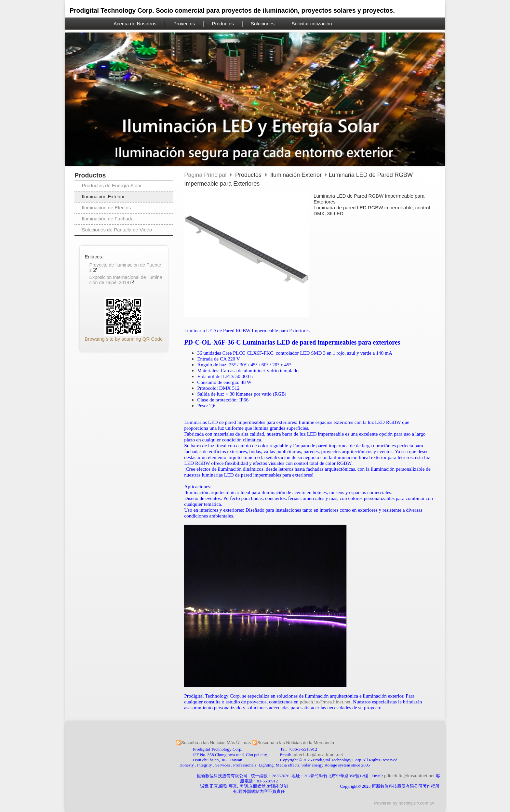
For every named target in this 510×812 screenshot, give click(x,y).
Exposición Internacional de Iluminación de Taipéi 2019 (126, 280)
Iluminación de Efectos (107, 208)
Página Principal (205, 175)
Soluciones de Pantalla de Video (117, 230)
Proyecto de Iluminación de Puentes (125, 268)
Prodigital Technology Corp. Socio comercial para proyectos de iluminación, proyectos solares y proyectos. (232, 10)
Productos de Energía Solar (112, 185)
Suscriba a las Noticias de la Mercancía (296, 743)
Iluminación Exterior (103, 196)
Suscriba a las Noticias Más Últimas (216, 743)
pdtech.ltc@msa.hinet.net (325, 702)
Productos (249, 175)
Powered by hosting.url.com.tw (404, 803)
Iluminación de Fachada (108, 219)
